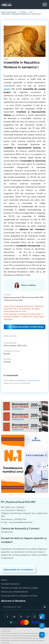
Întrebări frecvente (10, 584)
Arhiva (4, 580)
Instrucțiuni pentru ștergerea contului (19, 596)
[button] (40, 616)
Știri (31, 12)
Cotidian (23, 12)
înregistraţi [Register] (22, 380)
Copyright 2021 (6, 631)
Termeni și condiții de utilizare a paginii (20, 588)
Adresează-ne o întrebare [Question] (18, 570)
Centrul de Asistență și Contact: (20, 528)
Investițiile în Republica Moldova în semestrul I (21, 14)
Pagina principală (8, 12)
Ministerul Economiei (14, 300)
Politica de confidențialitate (15, 592)
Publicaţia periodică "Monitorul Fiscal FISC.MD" (24, 297)
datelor (7, 89)
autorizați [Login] (33, 380)
